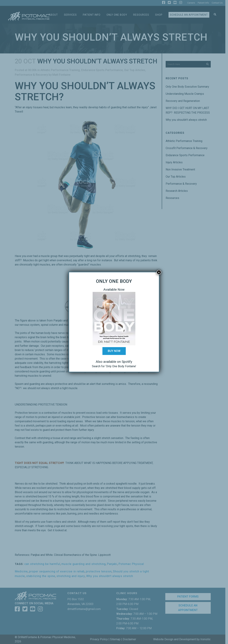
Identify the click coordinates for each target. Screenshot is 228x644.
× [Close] (159, 272)
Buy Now (114, 351)
